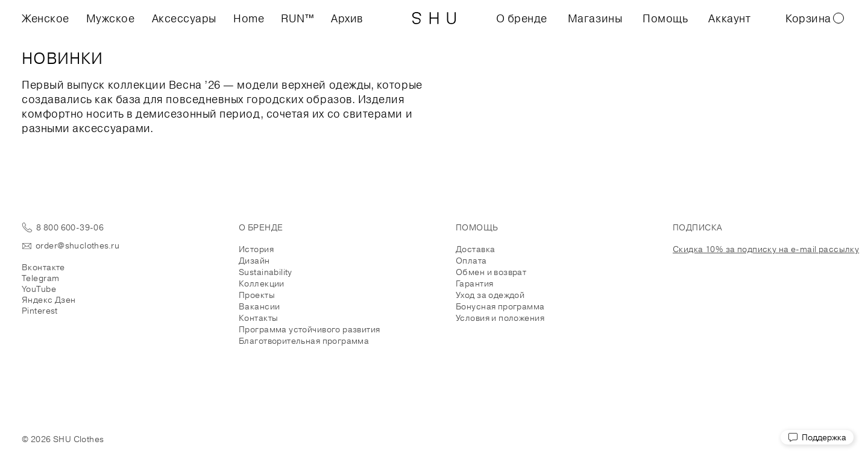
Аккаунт (729, 18)
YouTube (39, 289)
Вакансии (259, 306)
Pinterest (40, 311)
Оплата (471, 261)
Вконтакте (43, 267)
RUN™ (297, 18)
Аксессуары (184, 18)
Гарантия (474, 283)
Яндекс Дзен (49, 300)
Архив (347, 18)
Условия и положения (500, 318)
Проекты (257, 295)
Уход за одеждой (490, 295)
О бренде (522, 18)
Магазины (595, 18)
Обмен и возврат (491, 272)
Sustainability (266, 272)
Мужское (111, 18)
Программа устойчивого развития (310, 329)
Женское (46, 18)
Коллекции (262, 283)
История (256, 249)
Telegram (40, 278)
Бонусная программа (500, 306)
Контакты (258, 318)
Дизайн (254, 261)
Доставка (475, 249)
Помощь (665, 18)
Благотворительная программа (304, 341)
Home (249, 18)
